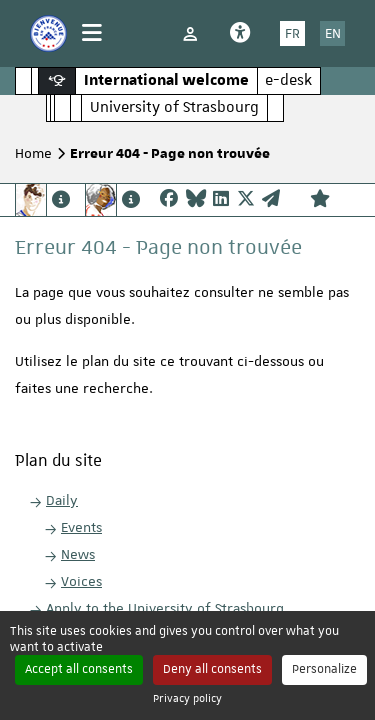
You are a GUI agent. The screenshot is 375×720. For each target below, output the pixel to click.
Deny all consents (212, 669)
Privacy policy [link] (187, 697)
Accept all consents (79, 669)
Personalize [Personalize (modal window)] (324, 669)
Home (33, 153)
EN (333, 33)
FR (292, 33)
